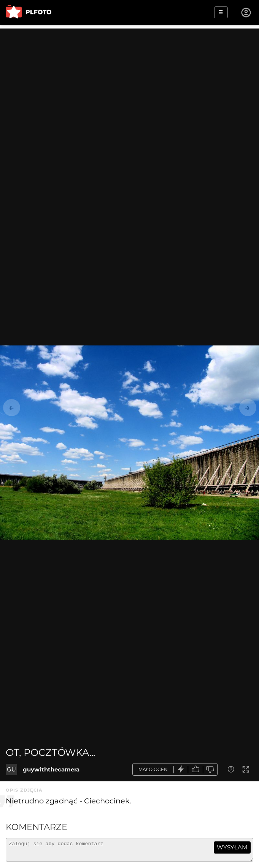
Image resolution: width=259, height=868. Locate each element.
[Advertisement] (129, 82)
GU (11, 769)
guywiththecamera (51, 769)
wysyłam (232, 847)
